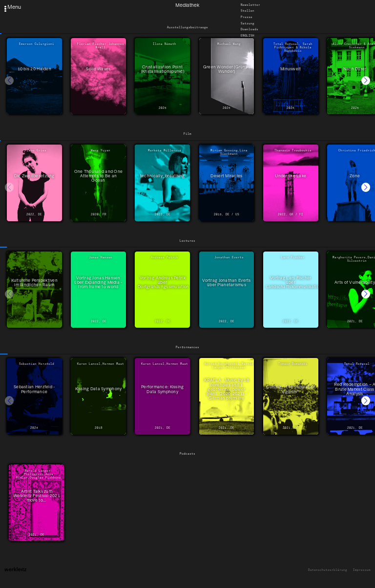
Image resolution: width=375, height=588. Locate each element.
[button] (366, 81)
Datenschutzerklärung (328, 570)
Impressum (362, 570)
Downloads (250, 30)
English (248, 36)
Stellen (248, 11)
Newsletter (250, 5)
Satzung (248, 23)
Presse (247, 17)
